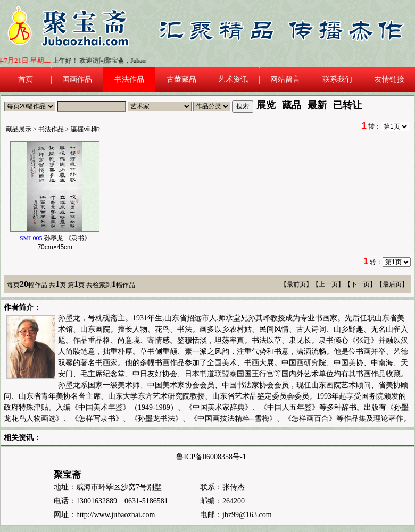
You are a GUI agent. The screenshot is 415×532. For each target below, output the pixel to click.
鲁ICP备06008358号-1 (211, 457)
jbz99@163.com (247, 515)
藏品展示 (19, 129)
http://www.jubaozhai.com (115, 515)
